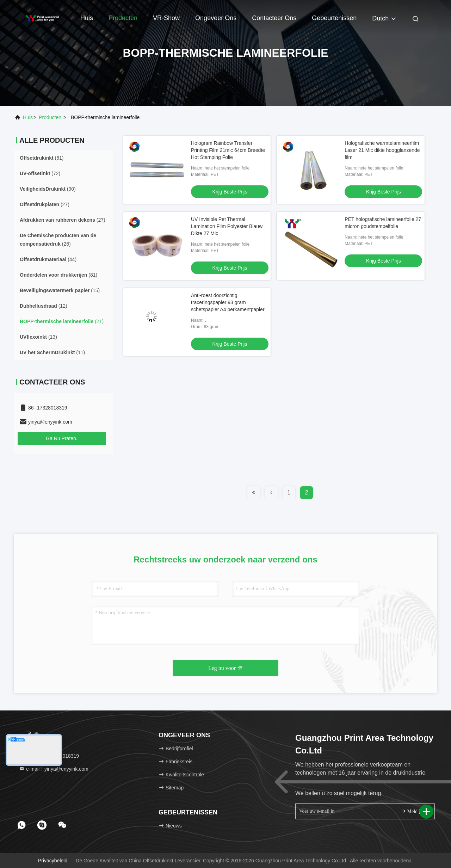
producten (50, 117)
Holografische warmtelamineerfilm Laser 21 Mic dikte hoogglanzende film (382, 150)
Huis (87, 18)
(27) (45, 204)
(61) (42, 158)
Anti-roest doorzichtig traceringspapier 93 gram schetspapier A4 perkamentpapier (228, 302)
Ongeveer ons (216, 18)
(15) (60, 290)
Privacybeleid (53, 861)
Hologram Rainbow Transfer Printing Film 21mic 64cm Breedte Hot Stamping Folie (228, 150)
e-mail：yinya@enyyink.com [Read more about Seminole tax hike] (54, 769)
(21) (62, 321)
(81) (58, 275)
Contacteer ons (274, 18)
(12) (44, 306)
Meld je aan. (415, 811)
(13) (38, 337)
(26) (58, 240)
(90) (48, 189)
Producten (123, 18)
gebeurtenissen (334, 18)
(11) (52, 352)
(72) (40, 173)
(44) (48, 259)
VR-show (166, 18)
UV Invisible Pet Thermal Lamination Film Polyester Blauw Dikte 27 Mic (227, 226)
